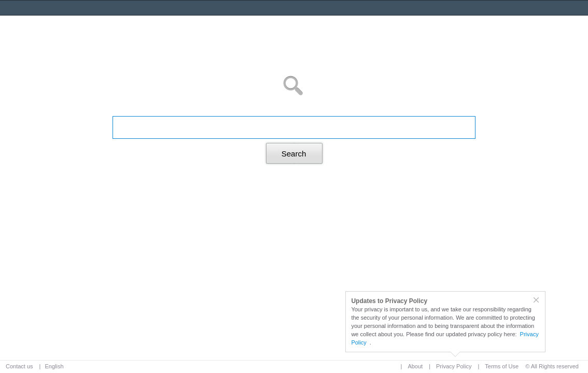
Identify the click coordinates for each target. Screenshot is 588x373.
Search (294, 154)
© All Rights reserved (552, 366)
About (415, 366)
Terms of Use (502, 366)
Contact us (19, 366)
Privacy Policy (454, 366)
